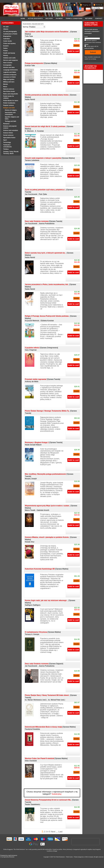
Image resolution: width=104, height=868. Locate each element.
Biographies (7, 36)
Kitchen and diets (9, 67)
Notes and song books (11, 94)
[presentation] (86, 842)
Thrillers (6, 149)
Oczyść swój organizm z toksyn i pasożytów (50, 158)
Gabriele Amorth (43, 510)
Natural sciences (9, 89)
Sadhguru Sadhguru (33, 605)
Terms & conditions (74, 19)
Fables (5, 48)
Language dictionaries (11, 70)
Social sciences (8, 135)
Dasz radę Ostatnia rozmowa (44, 221)
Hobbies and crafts (9, 58)
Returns (89, 19)
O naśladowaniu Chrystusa (43, 632)
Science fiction (8, 133)
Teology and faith (11, 121)
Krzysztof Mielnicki (32, 321)
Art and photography (10, 31)
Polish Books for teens (11, 101)
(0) (92, 5)
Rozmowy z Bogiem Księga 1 (44, 442)
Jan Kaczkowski (31, 194)
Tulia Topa (29, 36)
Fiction (5, 51)
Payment (59, 19)
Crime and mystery (9, 43)
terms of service (89, 48)
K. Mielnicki (29, 131)
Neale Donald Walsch (33, 445)
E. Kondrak (39, 131)
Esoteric (6, 46)
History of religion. (11, 110)
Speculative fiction (9, 138)
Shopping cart (87, 5)
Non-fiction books (9, 91)
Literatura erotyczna (10, 75)
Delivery (49, 19)
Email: (86, 37)
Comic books (8, 41)
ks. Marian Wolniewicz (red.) (36, 700)
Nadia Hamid (30, 99)
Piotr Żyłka (43, 194)
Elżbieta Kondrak (47, 321)
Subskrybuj (56, 794)
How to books (8, 63)
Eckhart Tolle (30, 66)
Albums (6, 29)
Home (23, 19)
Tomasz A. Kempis (32, 634)
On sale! (6, 27)
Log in (78, 5)
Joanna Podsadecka (47, 224)
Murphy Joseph (31, 479)
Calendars (7, 39)
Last (60, 832)
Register (70, 5)
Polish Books (27, 24)
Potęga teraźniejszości (41, 63)
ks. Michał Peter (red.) (57, 700)
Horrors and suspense (11, 60)
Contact (99, 19)
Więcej (86, 44)
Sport (5, 140)
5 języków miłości (41, 348)
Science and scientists (11, 130)
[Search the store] (47, 11)
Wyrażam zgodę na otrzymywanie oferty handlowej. (93, 42)
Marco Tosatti (30, 510)
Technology (7, 142)
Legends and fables (10, 72)
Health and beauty (9, 53)
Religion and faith (9, 108)
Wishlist (98, 5)
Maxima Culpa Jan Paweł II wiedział (46, 758)
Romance (6, 124)
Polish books (69, 857)
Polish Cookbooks (9, 103)
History (6, 55)
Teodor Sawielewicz (33, 804)
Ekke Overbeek (31, 761)
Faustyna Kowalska (32, 729)
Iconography (7, 65)
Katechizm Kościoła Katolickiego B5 (47, 569)
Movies (6, 84)
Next (53, 832)
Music (5, 87)
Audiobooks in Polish (10, 34)
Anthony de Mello (32, 382)
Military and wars (9, 82)
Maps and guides (9, 79)
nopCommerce (13, 855)
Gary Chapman (31, 350)
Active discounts (35, 19)
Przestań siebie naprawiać (43, 379)
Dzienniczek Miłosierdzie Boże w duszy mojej (50, 727)
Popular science (9, 105)
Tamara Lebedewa (32, 160)
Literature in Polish (9, 77)
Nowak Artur (30, 542)
